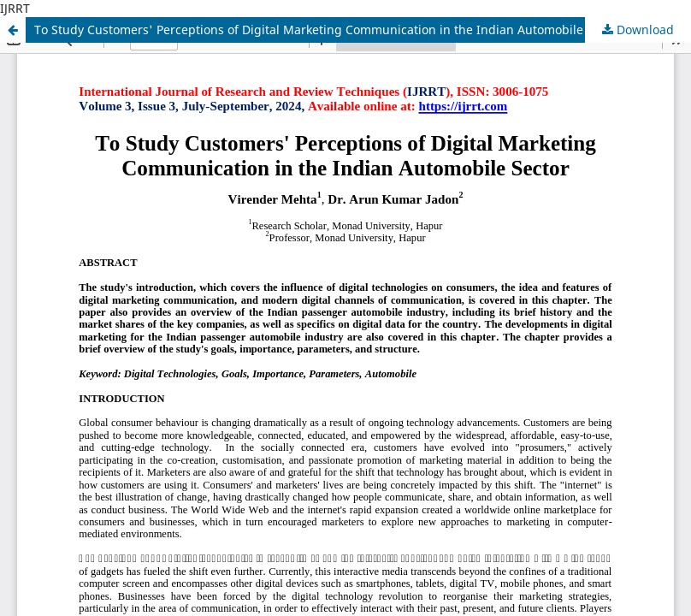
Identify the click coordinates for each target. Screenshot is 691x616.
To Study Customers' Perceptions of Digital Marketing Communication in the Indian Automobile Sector (328, 30)
